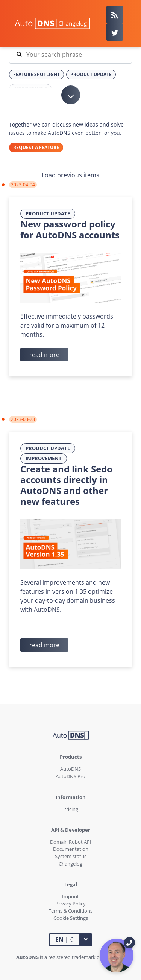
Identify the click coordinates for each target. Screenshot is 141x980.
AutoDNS (70, 769)
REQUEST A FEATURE (36, 147)
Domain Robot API (71, 842)
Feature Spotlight (36, 74)
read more (44, 355)
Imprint (70, 896)
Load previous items (70, 175)
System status (71, 856)
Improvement (44, 458)
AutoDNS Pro (70, 776)
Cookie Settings (71, 918)
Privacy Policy (70, 904)
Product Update (48, 213)
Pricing (71, 809)
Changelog (70, 864)
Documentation (71, 849)
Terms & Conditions (70, 911)
